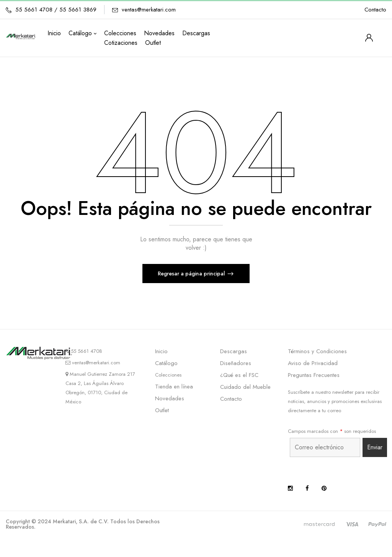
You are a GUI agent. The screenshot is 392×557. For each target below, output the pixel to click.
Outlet (162, 410)
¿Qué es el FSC (239, 375)
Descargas (234, 351)
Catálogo (166, 363)
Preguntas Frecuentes (314, 375)
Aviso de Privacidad (313, 363)
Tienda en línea (174, 387)
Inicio (161, 351)
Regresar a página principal (192, 274)
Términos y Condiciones (317, 351)
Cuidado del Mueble (245, 387)
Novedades (170, 398)
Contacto (375, 10)
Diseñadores (236, 363)
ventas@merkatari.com (149, 10)
